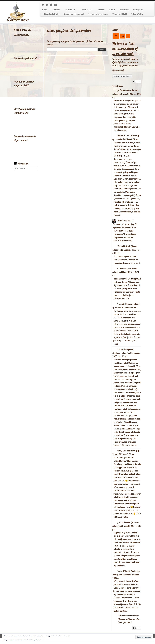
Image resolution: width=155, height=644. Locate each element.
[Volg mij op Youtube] (56, 5)
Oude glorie (138, 10)
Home (45, 10)
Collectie (57, 10)
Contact (101, 10)
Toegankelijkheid (120, 14)
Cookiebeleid (46, 640)
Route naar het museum (98, 14)
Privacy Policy (137, 14)
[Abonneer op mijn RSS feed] (44, 5)
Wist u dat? (88, 10)
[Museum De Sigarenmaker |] (18, 12)
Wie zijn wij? (72, 10)
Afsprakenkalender (52, 14)
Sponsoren (124, 10)
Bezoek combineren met (74, 14)
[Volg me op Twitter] (48, 5)
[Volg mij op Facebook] (52, 5)
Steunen (112, 10)
